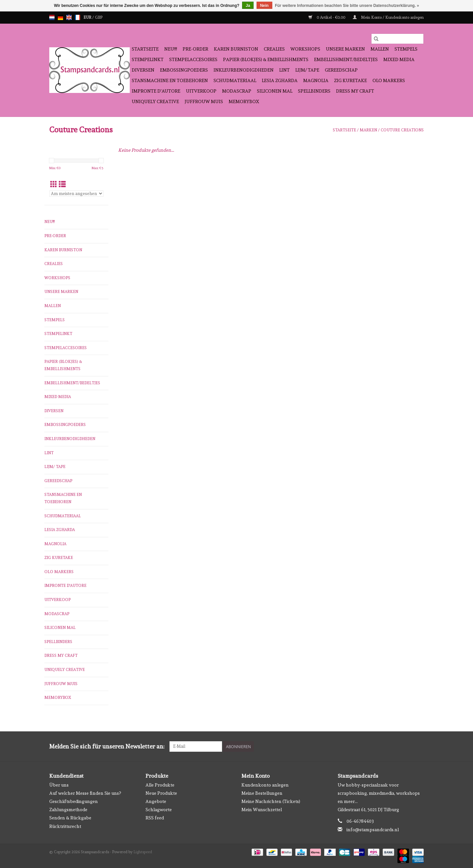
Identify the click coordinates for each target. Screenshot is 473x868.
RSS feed (155, 818)
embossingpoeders (184, 70)
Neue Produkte (161, 793)
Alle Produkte (160, 785)
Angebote (156, 801)
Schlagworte (159, 810)
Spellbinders (314, 91)
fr (78, 17)
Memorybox (244, 101)
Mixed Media (399, 59)
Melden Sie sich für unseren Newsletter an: (107, 746)
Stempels (406, 49)
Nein (264, 6)
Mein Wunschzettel (262, 810)
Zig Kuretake (350, 80)
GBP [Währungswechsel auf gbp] (99, 17)
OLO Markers (389, 80)
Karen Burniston (236, 49)
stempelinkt (148, 59)
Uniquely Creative (155, 101)
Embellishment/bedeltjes (346, 59)
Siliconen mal (275, 91)
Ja (248, 6)
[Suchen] (397, 39)
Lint (284, 70)
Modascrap (237, 91)
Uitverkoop (201, 91)
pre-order (195, 49)
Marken (368, 130)
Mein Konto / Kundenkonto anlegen (388, 17)
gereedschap (341, 70)
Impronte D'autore (156, 91)
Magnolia (316, 80)
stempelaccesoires (193, 59)
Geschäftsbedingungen (74, 801)
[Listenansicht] (62, 184)
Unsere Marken (345, 49)
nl (52, 17)
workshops (305, 49)
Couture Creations (402, 130)
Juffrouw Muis (204, 101)
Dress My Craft (355, 91)
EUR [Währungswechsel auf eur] (88, 17)
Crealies (274, 49)
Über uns (59, 785)
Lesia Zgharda (280, 80)
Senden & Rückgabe (70, 818)
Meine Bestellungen (262, 793)
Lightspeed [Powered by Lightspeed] (143, 852)
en (69, 17)
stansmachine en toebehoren (170, 80)
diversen (143, 70)
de (60, 17)
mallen (380, 49)
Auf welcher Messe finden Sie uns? (85, 793)
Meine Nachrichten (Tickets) (271, 801)
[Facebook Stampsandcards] (407, 746)
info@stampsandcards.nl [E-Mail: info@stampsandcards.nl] (373, 830)
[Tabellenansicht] (54, 184)
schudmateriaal (235, 80)
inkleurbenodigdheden (244, 70)
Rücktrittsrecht (65, 826)
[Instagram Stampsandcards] (418, 746)
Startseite (145, 49)
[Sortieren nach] (76, 194)
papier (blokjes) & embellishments (266, 59)
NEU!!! (171, 49)
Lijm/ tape (307, 70)
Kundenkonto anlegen (265, 785)
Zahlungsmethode (68, 810)
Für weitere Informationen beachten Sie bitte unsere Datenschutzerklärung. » (347, 6)
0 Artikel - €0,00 (327, 17)
